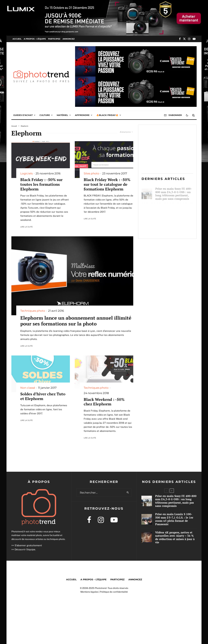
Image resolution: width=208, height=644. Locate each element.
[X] (184, 39)
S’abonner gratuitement (28, 545)
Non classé (28, 388)
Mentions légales (89, 592)
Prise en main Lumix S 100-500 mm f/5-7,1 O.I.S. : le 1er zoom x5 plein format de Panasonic (174, 211)
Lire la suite (26, 227)
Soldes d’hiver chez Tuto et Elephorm (43, 396)
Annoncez (69, 39)
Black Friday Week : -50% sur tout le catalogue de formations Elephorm (107, 184)
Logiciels (26, 173)
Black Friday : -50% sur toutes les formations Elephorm (41, 184)
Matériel (62, 115)
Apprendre (82, 115)
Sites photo (91, 173)
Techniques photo (33, 311)
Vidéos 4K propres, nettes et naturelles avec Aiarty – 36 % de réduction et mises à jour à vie (174, 229)
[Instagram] (189, 39)
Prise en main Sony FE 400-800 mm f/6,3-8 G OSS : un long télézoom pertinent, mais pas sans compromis (174, 192)
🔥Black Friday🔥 (107, 115)
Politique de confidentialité (114, 592)
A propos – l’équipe (35, 39)
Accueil (17, 39)
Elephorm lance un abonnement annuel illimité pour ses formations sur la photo (76, 321)
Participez (54, 39)
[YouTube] (194, 39)
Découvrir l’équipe (25, 549)
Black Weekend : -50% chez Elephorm (104, 402)
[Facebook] (180, 39)
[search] (128, 493)
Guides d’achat (23, 115)
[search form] (100, 493)
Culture (45, 115)
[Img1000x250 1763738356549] (136, 48)
